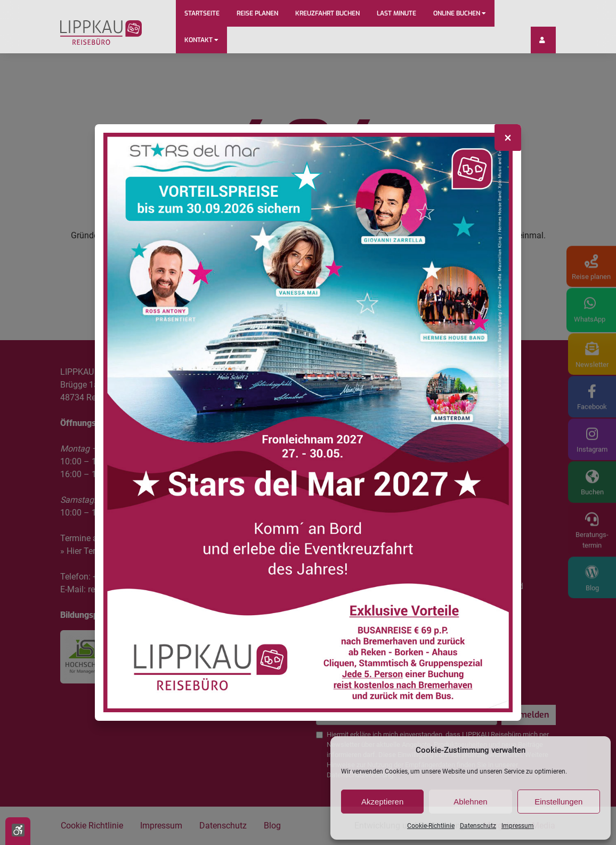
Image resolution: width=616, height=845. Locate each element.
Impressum (518, 826)
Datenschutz (478, 826)
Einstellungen (558, 802)
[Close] (508, 138)
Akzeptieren (382, 802)
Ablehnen (470, 802)
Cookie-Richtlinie (431, 826)
